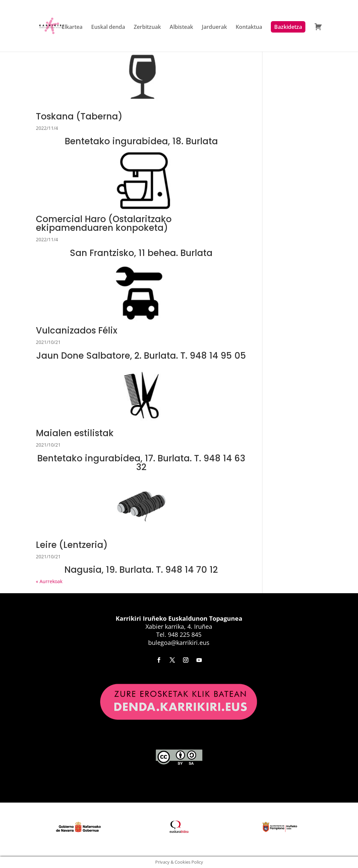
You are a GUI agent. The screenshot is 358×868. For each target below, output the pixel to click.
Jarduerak (214, 28)
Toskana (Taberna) (79, 116)
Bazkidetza (288, 27)
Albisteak (181, 28)
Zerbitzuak (147, 28)
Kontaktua (249, 28)
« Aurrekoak (49, 581)
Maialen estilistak (75, 433)
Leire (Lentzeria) (72, 545)
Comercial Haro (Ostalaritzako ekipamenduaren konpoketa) (104, 223)
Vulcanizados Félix (77, 330)
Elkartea (72, 28)
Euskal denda (108, 28)
